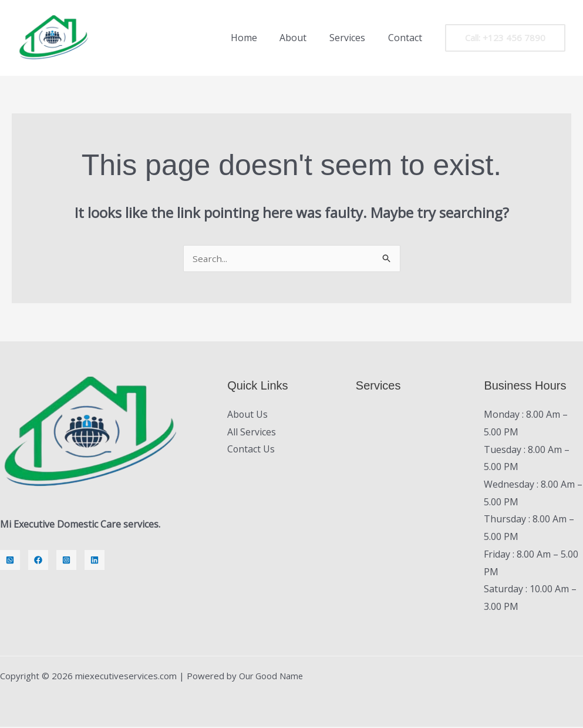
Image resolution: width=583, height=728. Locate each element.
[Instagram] (66, 561)
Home (257, 38)
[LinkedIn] (95, 561)
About (303, 38)
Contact (407, 38)
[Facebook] (38, 561)
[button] (505, 38)
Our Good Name (272, 677)
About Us (248, 415)
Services (353, 38)
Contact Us (251, 451)
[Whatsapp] (10, 561)
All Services (252, 433)
